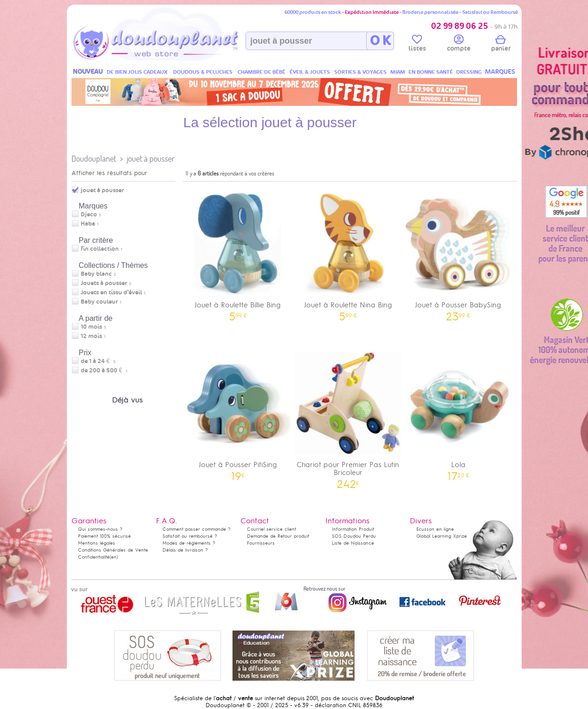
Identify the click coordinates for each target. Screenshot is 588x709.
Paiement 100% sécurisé (104, 536)
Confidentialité (94, 557)
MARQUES (500, 72)
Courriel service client (271, 529)
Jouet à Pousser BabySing (459, 253)
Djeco (89, 215)
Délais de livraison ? (185, 550)
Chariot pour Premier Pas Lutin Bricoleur (348, 416)
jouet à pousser (151, 159)
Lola (459, 413)
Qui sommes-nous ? (100, 529)
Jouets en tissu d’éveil (111, 293)
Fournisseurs (261, 543)
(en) (114, 557)
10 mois (91, 327)
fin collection (100, 249)
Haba (88, 224)
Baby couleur (99, 302)
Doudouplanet (94, 159)
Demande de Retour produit (278, 536)
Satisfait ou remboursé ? (190, 536)
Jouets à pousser (104, 283)
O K (380, 41)
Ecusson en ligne (435, 529)
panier (501, 45)
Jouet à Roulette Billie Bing (238, 253)
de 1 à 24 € (98, 361)
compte (459, 45)
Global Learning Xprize (442, 536)
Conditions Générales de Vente (113, 550)
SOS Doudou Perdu (354, 536)
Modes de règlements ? (189, 543)
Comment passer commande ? (197, 529)
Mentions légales (97, 543)
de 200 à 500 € (104, 371)
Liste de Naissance (353, 543)
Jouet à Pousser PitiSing (238, 413)
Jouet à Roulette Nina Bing (348, 253)
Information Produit (353, 529)
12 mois (91, 336)
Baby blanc (96, 274)
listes (417, 45)
